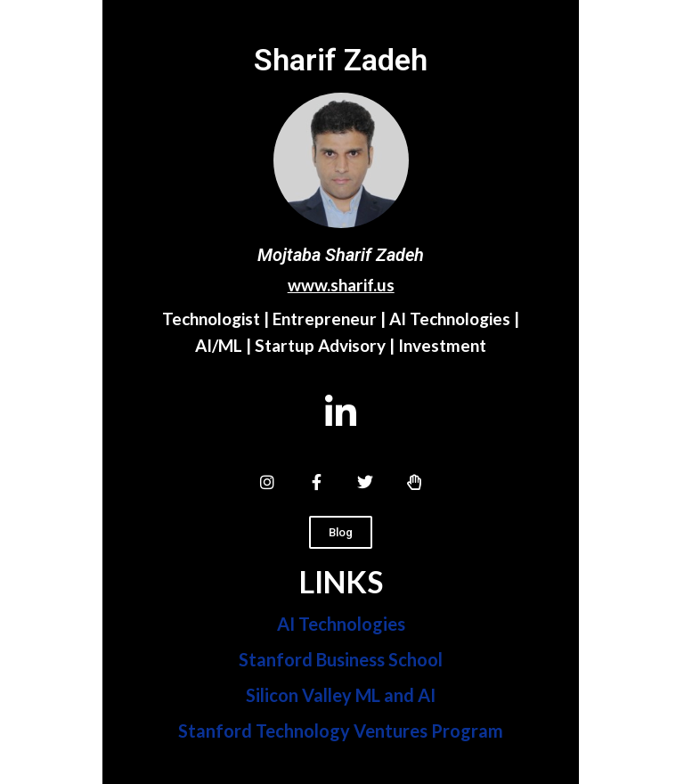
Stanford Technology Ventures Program (341, 731)
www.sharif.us (341, 285)
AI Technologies (341, 624)
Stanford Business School (341, 659)
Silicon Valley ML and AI (341, 695)
